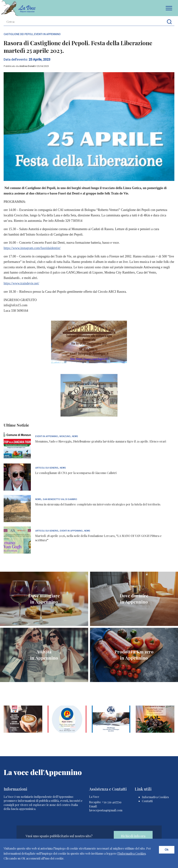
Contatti (147, 801)
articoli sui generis (47, 468)
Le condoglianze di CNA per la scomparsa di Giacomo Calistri (76, 473)
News (75, 436)
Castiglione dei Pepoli (18, 34)
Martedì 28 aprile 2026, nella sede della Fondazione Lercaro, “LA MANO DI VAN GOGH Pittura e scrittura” (98, 538)
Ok (167, 850)
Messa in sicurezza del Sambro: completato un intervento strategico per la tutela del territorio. (98, 504)
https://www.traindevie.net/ (21, 283)
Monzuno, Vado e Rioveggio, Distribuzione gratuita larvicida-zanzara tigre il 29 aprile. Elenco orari (101, 441)
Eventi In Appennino (47, 34)
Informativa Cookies (155, 797)
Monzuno (65, 436)
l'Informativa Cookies (132, 853)
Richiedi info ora (133, 836)
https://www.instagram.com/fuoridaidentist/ (32, 248)
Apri (169, 8)
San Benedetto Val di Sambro (60, 499)
